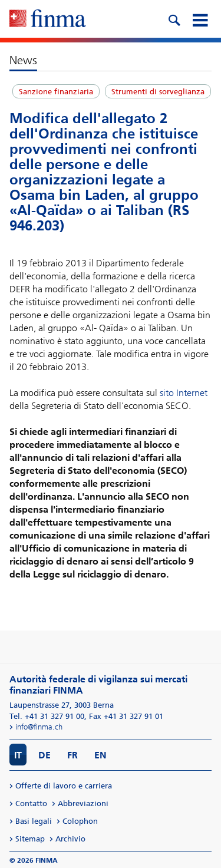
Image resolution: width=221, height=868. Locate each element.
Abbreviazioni (83, 803)
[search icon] (174, 19)
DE (44, 755)
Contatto (31, 803)
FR (72, 755)
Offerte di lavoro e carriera (64, 786)
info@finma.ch (39, 727)
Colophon (80, 821)
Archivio (70, 839)
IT (18, 755)
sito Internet (184, 393)
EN (100, 755)
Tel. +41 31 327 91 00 (47, 716)
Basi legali (34, 821)
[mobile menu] (200, 19)
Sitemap (30, 839)
